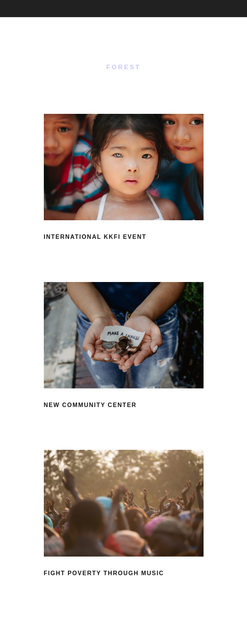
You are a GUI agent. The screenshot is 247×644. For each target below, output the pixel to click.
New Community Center (90, 405)
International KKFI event (95, 237)
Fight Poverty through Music (104, 573)
